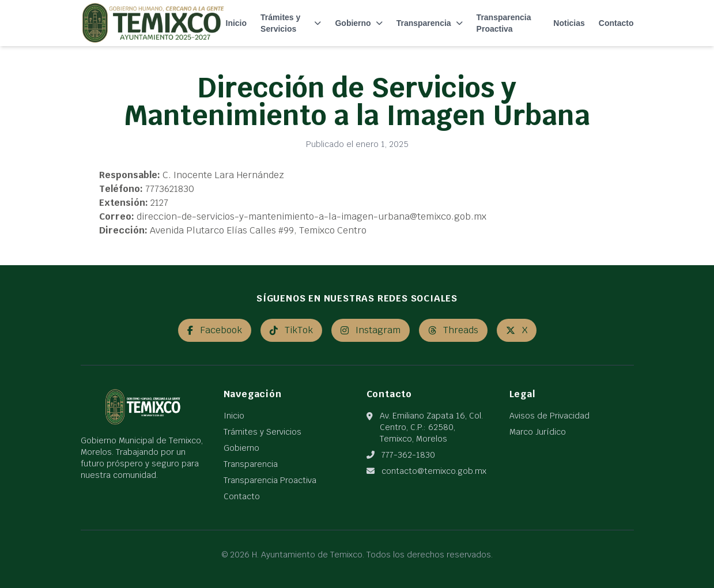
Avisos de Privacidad (549, 416)
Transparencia (430, 23)
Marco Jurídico (538, 432)
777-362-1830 (408, 455)
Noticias (569, 23)
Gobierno (358, 23)
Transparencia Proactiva (504, 23)
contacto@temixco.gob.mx (434, 471)
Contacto (616, 23)
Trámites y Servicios (291, 23)
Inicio (237, 23)
